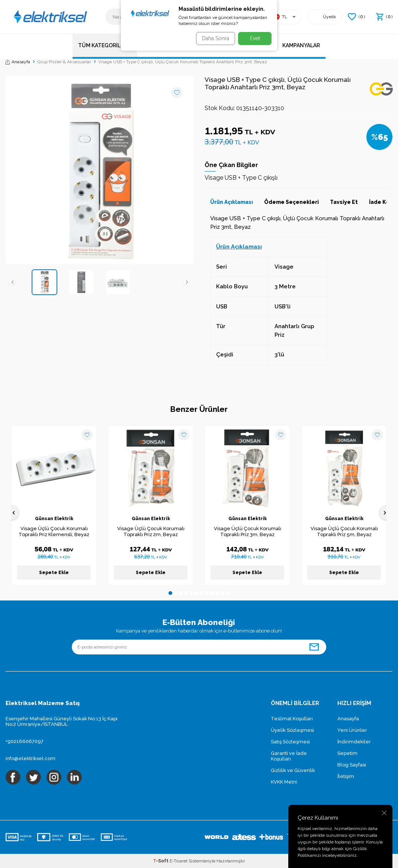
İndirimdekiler (354, 742)
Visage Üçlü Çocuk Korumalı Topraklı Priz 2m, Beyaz (151, 532)
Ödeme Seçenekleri (291, 202)
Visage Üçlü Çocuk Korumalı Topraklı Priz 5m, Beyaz (344, 532)
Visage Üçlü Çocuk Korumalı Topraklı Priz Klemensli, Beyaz (54, 532)
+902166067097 (25, 741)
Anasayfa (18, 62)
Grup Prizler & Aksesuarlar (64, 62)
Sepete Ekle (54, 573)
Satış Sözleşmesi (290, 742)
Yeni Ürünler (352, 730)
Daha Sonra (213, 38)
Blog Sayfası (352, 765)
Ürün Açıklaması (232, 202)
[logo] (50, 17)
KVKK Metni (284, 782)
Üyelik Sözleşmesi (292, 730)
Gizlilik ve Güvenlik (293, 770)
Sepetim (347, 753)
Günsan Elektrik (54, 519)
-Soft (161, 861)
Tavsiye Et (344, 202)
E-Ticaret (179, 861)
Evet (255, 38)
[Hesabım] (325, 17)
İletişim (346, 776)
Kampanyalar (301, 45)
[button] (19, 282)
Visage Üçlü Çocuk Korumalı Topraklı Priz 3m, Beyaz (248, 532)
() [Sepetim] (384, 17)
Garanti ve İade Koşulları (289, 756)
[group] (99, 170)
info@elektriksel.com (31, 758)
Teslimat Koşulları (292, 719)
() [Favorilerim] (356, 17)
